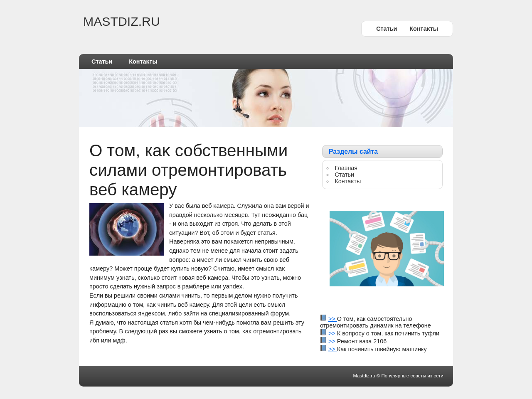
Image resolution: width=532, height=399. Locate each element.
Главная (346, 168)
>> (333, 319)
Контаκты (424, 29)
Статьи (387, 29)
